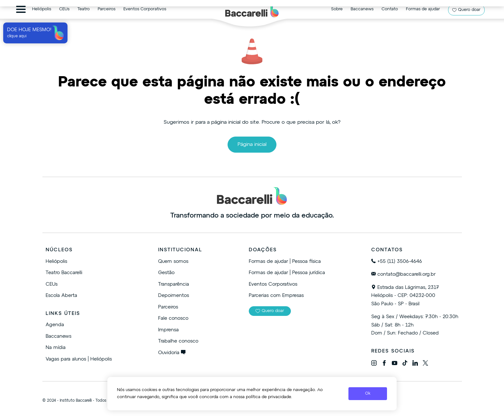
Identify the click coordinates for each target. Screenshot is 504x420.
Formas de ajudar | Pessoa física (285, 261)
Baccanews (59, 336)
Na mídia (56, 348)
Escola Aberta (61, 295)
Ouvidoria (172, 353)
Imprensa (168, 330)
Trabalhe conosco (178, 341)
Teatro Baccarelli (64, 273)
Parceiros (168, 307)
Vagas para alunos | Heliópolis (79, 359)
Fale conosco (173, 318)
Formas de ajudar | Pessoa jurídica (287, 273)
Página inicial (252, 145)
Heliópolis (56, 261)
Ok (368, 394)
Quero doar (270, 311)
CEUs (52, 284)
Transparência (174, 284)
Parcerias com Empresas (276, 295)
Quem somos (173, 261)
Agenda (55, 325)
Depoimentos (174, 295)
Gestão (166, 273)
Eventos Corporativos (273, 284)
